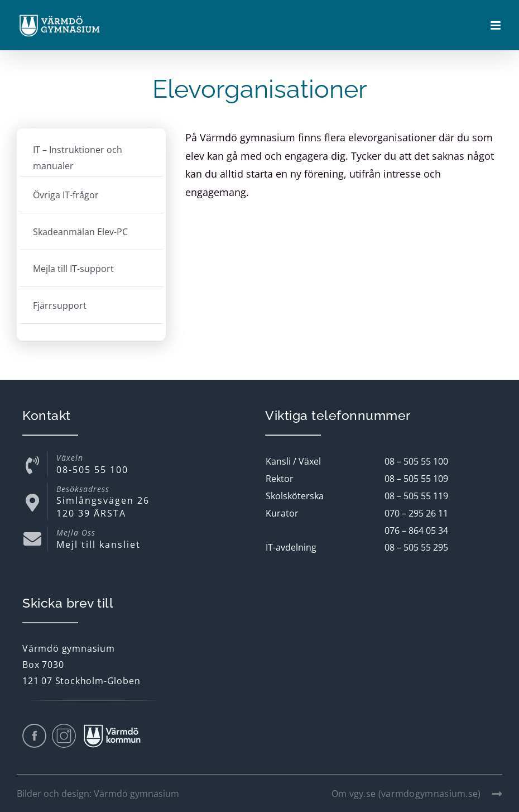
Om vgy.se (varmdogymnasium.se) (417, 794)
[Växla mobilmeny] (496, 26)
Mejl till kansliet (98, 544)
